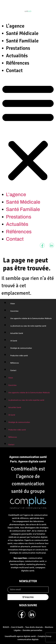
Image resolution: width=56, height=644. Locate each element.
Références (18, 63)
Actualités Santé (17, 333)
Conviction (14, 311)
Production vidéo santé (19, 356)
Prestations (18, 48)
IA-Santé (14, 341)
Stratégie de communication (21, 348)
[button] (28, 133)
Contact (14, 70)
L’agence (15, 26)
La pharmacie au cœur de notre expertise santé (28, 326)
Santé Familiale (22, 41)
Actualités (17, 56)
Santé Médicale (22, 33)
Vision (13, 304)
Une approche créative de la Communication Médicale (31, 318)
